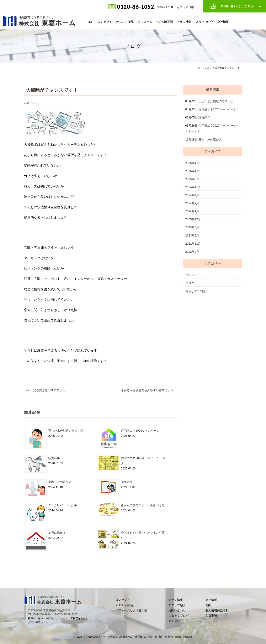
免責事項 (211, 616)
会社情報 (223, 22)
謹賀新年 (54, 458)
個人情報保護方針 (217, 610)
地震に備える (57, 533)
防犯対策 (127, 482)
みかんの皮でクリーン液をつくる (143, 505)
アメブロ (174, 621)
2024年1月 (192, 211)
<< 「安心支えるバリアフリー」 (47, 390)
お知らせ (191, 275)
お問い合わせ (177, 610)
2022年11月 (193, 244)
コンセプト (105, 22)
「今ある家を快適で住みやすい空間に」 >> (146, 390)
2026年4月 (192, 163)
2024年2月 (192, 203)
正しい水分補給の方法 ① (66, 431)
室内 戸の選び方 (60, 482)
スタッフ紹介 (204, 22)
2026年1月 (192, 171)
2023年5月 (192, 235)
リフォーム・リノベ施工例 (155, 22)
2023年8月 (192, 227)
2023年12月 (193, 219)
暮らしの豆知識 (196, 291)
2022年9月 (192, 252)
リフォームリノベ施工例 (131, 610)
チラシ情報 (184, 22)
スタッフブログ (179, 616)
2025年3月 (192, 179)
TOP (90, 22)
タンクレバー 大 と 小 (63, 505)
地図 (208, 605)
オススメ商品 (125, 22)
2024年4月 (192, 195)
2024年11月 (193, 187)
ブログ (190, 283)
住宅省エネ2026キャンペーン (140, 431)
